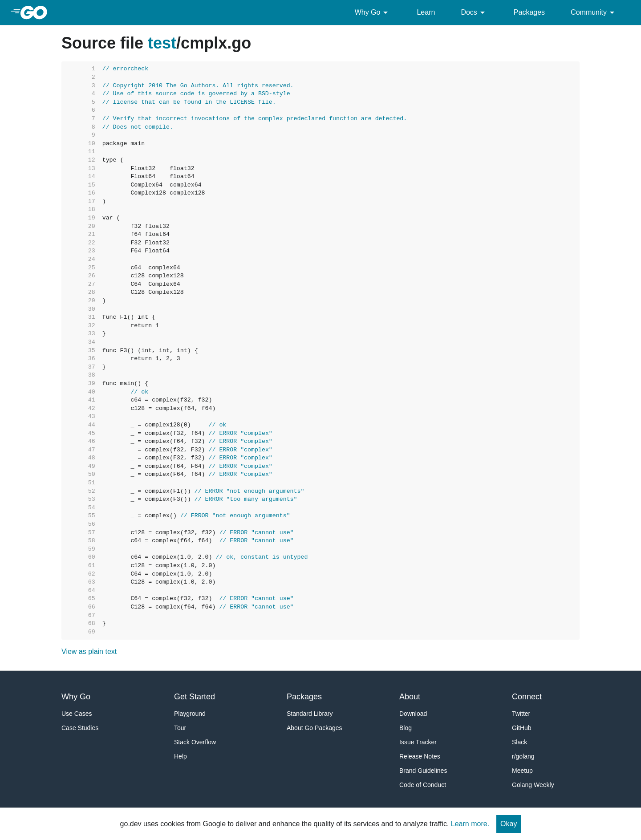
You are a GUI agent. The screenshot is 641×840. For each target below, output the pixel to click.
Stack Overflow (195, 742)
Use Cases (77, 714)
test (162, 43)
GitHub (522, 728)
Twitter (521, 714)
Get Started (195, 697)
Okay (509, 824)
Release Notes (420, 756)
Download (413, 714)
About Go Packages (314, 728)
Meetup (522, 771)
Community (594, 12)
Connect (527, 697)
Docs (474, 12)
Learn (426, 12)
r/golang (523, 756)
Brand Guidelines (423, 771)
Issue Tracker (418, 742)
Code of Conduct (423, 785)
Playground (190, 714)
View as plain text (89, 651)
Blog (406, 728)
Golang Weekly (533, 785)
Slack (519, 742)
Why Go (373, 12)
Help (181, 756)
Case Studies (80, 728)
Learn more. (470, 824)
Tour (180, 728)
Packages (529, 12)
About (410, 697)
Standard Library (310, 714)
